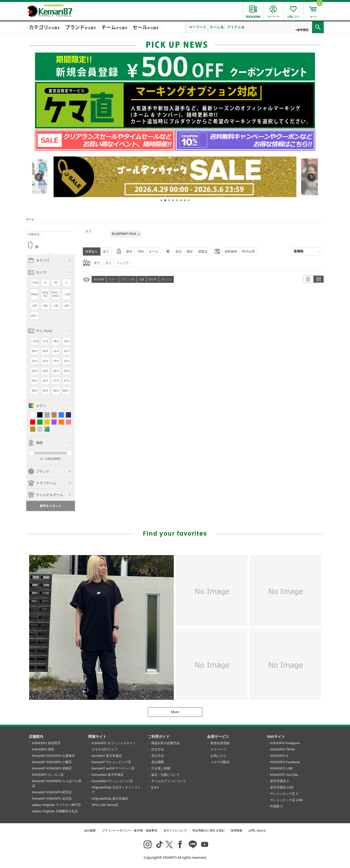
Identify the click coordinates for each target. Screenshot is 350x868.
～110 (67, 294)
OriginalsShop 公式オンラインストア (116, 790)
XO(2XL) (45, 294)
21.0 (56, 351)
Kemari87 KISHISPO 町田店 (52, 792)
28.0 (35, 391)
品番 (141, 279)
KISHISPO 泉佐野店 (46, 743)
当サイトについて (175, 831)
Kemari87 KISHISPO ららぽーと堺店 (57, 783)
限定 (190, 251)
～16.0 (34, 341)
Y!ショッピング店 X (284, 794)
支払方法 (157, 756)
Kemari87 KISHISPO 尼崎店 (52, 768)
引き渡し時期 (161, 768)
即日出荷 (248, 251)
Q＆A (155, 787)
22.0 (35, 361)
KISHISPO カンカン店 (48, 775)
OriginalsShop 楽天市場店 (110, 799)
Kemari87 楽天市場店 (107, 756)
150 (67, 306)
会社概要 (90, 831)
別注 (179, 251)
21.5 (67, 351)
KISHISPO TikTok (282, 749)
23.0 (56, 361)
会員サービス (218, 736)
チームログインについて (169, 781)
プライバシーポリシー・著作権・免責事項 (130, 831)
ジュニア (123, 263)
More (175, 712)
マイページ (218, 749)
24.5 (45, 371)
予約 (141, 251)
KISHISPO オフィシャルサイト (114, 743)
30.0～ (66, 391)
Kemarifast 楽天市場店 (108, 775)
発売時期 (99, 279)
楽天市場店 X (279, 781)
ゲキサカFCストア (105, 749)
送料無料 (231, 251)
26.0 (35, 381)
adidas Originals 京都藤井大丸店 (55, 811)
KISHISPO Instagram (285, 743)
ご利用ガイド (159, 736)
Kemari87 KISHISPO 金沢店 (52, 799)
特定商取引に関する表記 (209, 831)
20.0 (35, 351)
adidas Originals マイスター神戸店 (57, 805)
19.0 (67, 341)
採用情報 (236, 831)
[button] (161, 200)
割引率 (153, 279)
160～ (35, 316)
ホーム (30, 219)
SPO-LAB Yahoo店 (105, 805)
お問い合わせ (257, 831)
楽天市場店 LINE (282, 787)
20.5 (45, 351)
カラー (113, 279)
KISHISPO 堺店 (43, 749)
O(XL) (35, 294)
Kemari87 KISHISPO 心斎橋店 (53, 756)
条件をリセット (51, 506)
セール (153, 251)
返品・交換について (165, 775)
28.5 (45, 391)
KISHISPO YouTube (284, 775)
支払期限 (157, 762)
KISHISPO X (279, 756)
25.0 (56, 371)
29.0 (56, 391)
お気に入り (218, 756)
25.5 (67, 371)
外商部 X (276, 806)
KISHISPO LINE (281, 768)
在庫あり (92, 251)
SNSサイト (276, 736)
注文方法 (157, 749)
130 (45, 306)
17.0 (45, 341)
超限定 (203, 251)
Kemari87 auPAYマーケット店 (113, 768)
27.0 (56, 381)
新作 (129, 251)
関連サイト (97, 736)
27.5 (67, 381)
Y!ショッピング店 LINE (287, 800)
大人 (108, 263)
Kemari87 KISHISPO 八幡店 (52, 762)
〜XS (35, 283)
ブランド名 (128, 279)
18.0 (56, 341)
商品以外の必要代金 (165, 743)
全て (106, 251)
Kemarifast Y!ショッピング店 (112, 781)
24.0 (35, 371)
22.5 (45, 361)
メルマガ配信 (220, 762)
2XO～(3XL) (56, 294)
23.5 (67, 361)
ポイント (166, 279)
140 (56, 306)
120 (35, 306)
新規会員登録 (220, 743)
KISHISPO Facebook (285, 762)
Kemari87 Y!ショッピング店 (111, 762)
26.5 (45, 381)
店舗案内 (36, 736)
